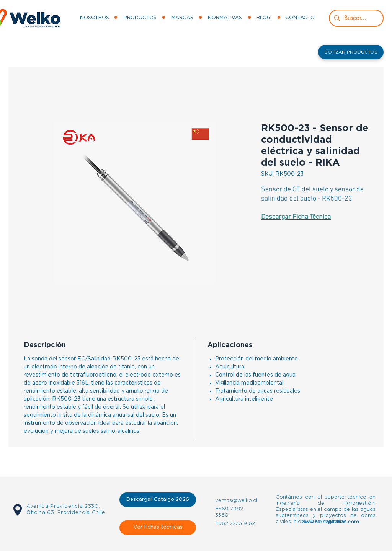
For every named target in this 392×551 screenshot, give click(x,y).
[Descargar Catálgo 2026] (158, 500)
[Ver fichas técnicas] (158, 528)
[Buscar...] (355, 18)
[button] (351, 52)
